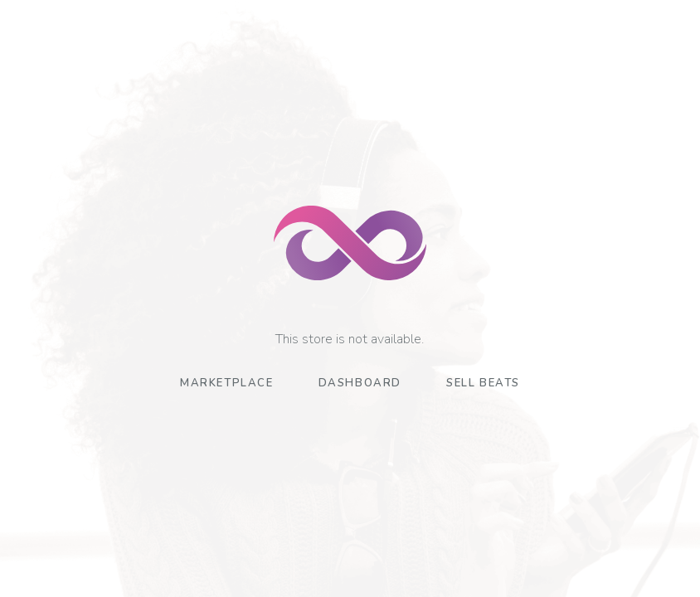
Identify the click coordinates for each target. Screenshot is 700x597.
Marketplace (227, 383)
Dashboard (360, 383)
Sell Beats (483, 383)
